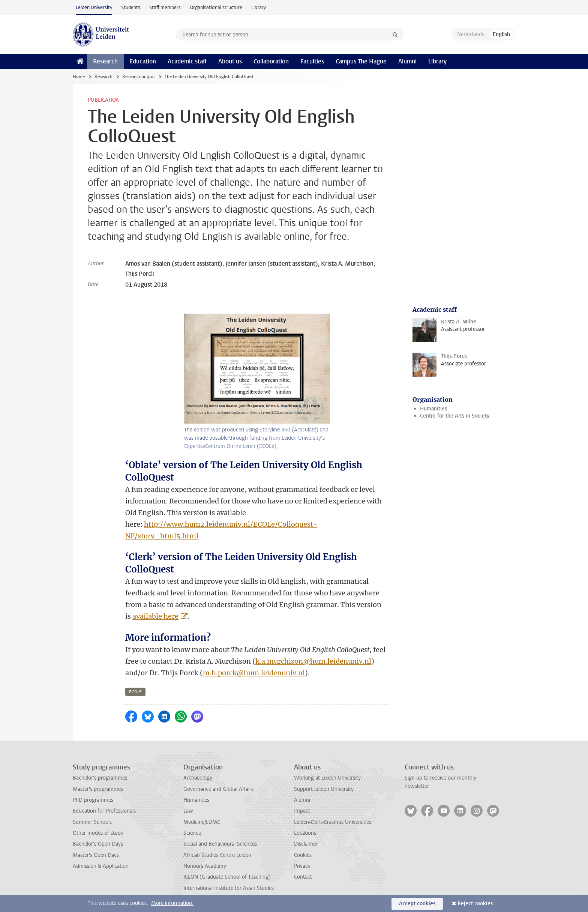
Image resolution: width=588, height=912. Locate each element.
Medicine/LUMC (202, 822)
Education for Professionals (104, 811)
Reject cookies (475, 904)
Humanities (433, 409)
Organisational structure (216, 7)
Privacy (302, 866)
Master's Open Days (96, 855)
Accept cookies (417, 904)
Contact (303, 877)
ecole (135, 692)
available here (155, 616)
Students (131, 7)
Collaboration (271, 61)
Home (79, 77)
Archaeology (198, 778)
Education (143, 61)
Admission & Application (101, 866)
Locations (305, 833)
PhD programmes (93, 800)
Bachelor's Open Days (98, 844)
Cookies (303, 855)
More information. (172, 903)
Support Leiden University (324, 789)
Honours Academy (205, 866)
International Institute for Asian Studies (229, 888)
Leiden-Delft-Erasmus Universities (333, 822)
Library (259, 7)
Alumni (407, 61)
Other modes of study (98, 833)
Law (188, 811)
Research (105, 61)
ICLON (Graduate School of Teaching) (227, 877)
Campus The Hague (361, 61)
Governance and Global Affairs (218, 789)
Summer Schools (92, 822)
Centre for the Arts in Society (455, 416)
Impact (302, 811)
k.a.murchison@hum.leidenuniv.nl (313, 661)
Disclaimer (306, 844)
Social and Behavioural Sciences (220, 844)
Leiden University (94, 7)
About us (230, 61)
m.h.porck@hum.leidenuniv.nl (254, 673)
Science (192, 833)
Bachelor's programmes (100, 778)
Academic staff (187, 61)
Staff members (165, 7)
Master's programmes (98, 789)
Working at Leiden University (327, 778)
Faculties (312, 61)
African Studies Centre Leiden (217, 855)
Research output (139, 77)
